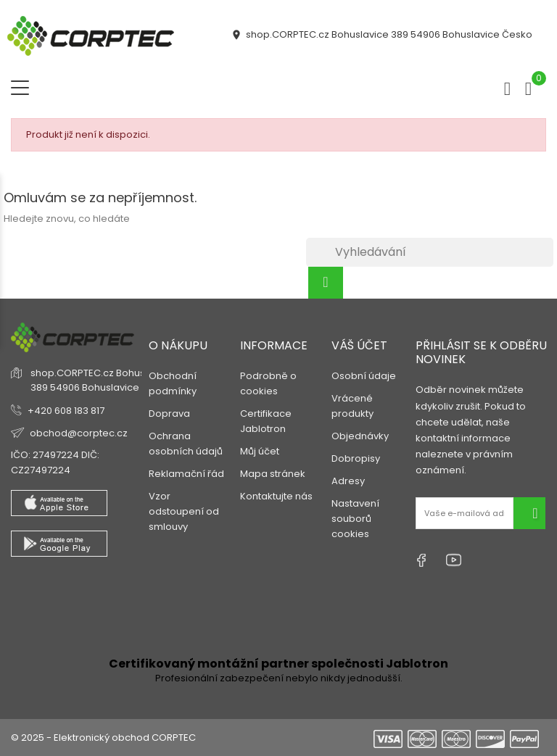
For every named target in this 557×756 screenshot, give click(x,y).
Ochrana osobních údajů (186, 444)
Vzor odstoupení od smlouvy (184, 511)
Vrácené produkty (352, 406)
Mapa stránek (273, 474)
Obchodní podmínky (173, 383)
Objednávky (360, 436)
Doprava (169, 414)
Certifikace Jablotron (266, 421)
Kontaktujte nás (276, 496)
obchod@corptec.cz (79, 433)
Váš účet (359, 345)
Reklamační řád (186, 474)
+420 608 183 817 (66, 411)
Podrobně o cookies (268, 383)
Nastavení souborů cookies (355, 519)
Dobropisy (356, 458)
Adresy (348, 481)
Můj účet (260, 451)
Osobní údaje (364, 376)
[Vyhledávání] (430, 252)
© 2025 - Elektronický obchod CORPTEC (103, 738)
